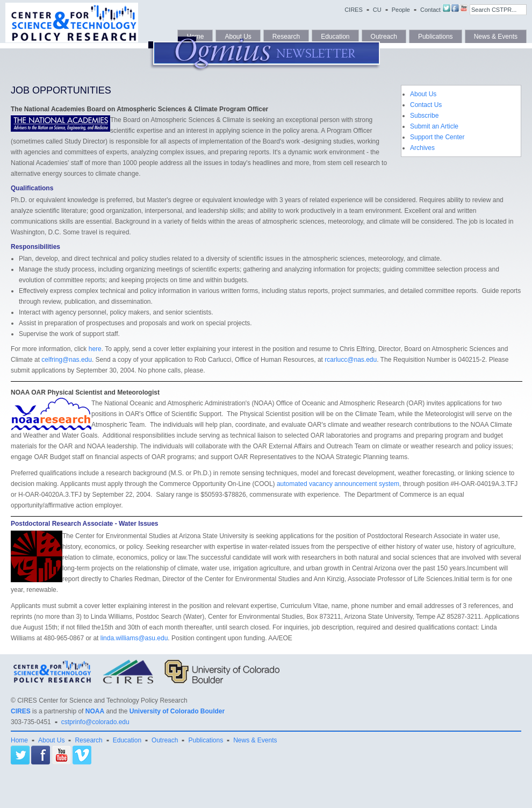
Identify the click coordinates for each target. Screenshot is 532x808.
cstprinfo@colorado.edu (95, 722)
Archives (422, 148)
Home (19, 740)
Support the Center (437, 137)
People (401, 10)
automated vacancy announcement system (338, 484)
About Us (423, 94)
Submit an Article (434, 126)
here (95, 349)
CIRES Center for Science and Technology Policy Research (102, 700)
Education (127, 740)
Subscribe (424, 116)
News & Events (255, 740)
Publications (206, 740)
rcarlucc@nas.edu (351, 360)
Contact (430, 10)
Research (88, 740)
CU (377, 10)
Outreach (165, 740)
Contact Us (426, 105)
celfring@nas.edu (67, 360)
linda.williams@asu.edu (134, 638)
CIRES (354, 10)
